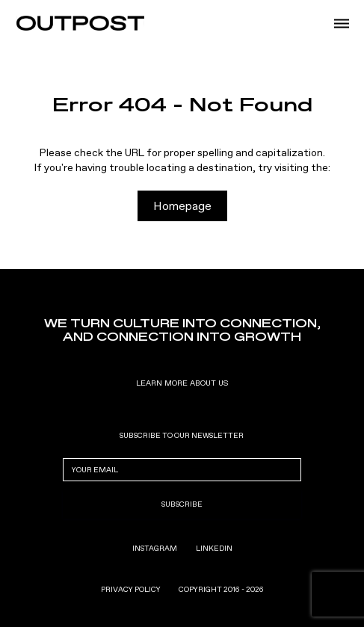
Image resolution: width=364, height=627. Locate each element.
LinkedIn (214, 549)
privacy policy (131, 590)
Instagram (155, 549)
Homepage (182, 206)
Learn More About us (182, 383)
